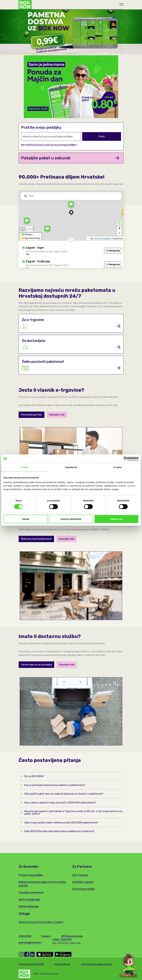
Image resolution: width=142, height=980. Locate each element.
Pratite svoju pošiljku (31, 875)
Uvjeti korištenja (62, 964)
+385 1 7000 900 (62, 940)
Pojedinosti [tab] (71, 467)
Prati (102, 136)
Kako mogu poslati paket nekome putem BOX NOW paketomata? (60, 823)
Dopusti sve (116, 519)
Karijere (46, 936)
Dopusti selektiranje (71, 519)
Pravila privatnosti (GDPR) (31, 964)
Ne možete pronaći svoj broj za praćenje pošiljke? (49, 145)
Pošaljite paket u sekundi (70, 158)
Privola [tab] (25, 467)
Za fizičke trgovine (83, 882)
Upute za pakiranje (29, 899)
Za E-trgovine (80, 875)
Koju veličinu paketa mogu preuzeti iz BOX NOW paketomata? (58, 803)
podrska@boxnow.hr (30, 943)
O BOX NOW (25, 936)
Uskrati (26, 519)
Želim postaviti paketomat (36, 539)
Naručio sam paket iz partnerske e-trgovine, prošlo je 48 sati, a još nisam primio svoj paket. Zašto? (71, 813)
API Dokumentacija (72, 936)
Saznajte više (57, 415)
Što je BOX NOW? (32, 776)
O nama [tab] (117, 467)
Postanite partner (32, 415)
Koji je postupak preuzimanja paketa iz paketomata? (53, 785)
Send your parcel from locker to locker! (41, 922)
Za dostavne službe (84, 889)
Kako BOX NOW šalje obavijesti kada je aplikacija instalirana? (58, 831)
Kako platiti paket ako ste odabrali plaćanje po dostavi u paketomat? (62, 794)
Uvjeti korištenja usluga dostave (96, 964)
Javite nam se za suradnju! (36, 665)
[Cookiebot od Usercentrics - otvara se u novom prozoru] (125, 459)
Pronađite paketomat (31, 892)
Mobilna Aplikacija (29, 906)
